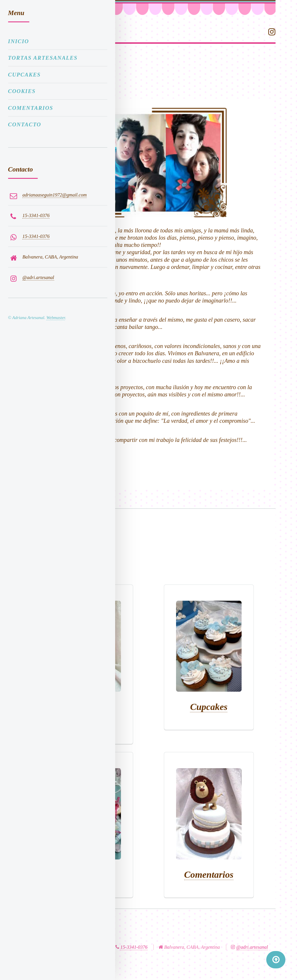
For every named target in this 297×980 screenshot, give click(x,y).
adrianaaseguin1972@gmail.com (55, 195)
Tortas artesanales (43, 58)
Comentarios (209, 875)
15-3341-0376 (134, 947)
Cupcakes (209, 707)
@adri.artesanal (252, 947)
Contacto (25, 124)
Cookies (22, 91)
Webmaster (56, 318)
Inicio (19, 41)
